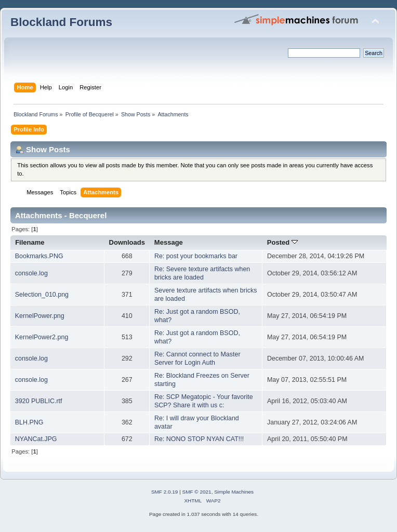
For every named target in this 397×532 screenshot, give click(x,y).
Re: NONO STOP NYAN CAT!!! (199, 439)
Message (169, 242)
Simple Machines (234, 492)
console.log (31, 273)
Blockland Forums (61, 22)
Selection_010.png (42, 295)
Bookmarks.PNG (39, 256)
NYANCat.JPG (36, 439)
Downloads (127, 242)
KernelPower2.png (42, 337)
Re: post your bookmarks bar (196, 256)
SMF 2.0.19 (165, 492)
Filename (30, 242)
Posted (282, 242)
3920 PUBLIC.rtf (39, 401)
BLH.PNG (29, 422)
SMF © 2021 (197, 492)
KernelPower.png (40, 316)
